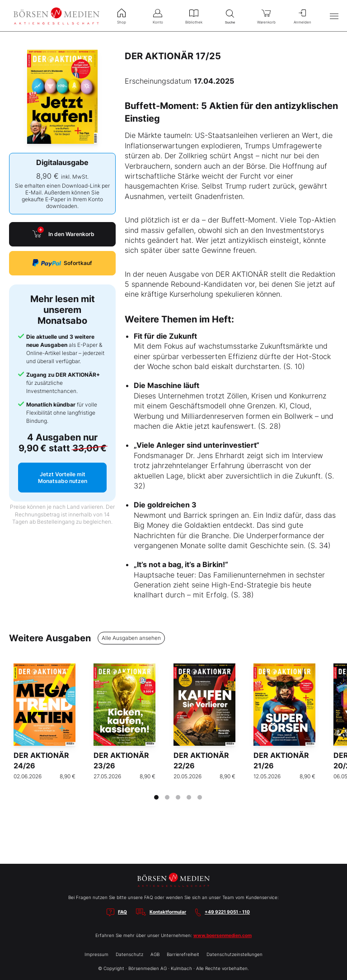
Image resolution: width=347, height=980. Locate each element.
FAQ (122, 912)
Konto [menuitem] (158, 15)
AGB (155, 954)
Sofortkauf (62, 263)
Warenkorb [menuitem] (266, 15)
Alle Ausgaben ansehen (131, 638)
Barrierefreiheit (183, 954)
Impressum (96, 954)
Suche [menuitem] (230, 16)
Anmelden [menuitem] (302, 15)
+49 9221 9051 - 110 (227, 912)
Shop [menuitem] (122, 15)
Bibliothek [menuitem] (194, 15)
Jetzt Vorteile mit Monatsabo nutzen (63, 478)
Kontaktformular (168, 912)
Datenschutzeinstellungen (234, 954)
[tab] (156, 797)
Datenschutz (129, 954)
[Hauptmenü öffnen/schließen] (334, 16)
